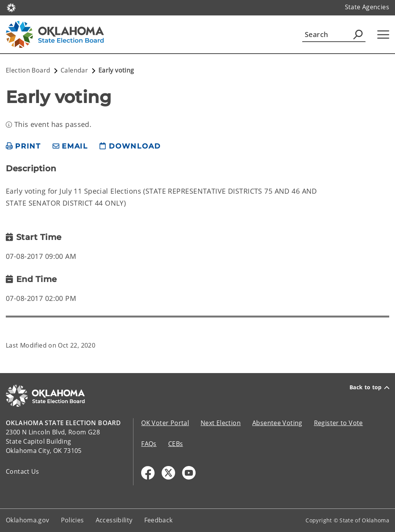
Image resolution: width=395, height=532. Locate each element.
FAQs (149, 444)
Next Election (221, 423)
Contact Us (23, 471)
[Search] (334, 34)
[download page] (130, 146)
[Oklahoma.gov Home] (11, 7)
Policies (73, 520)
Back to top (369, 387)
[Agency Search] (358, 34)
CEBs (176, 444)
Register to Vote (338, 423)
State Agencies (367, 7)
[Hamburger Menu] (383, 35)
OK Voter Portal (165, 423)
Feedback (159, 520)
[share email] (70, 146)
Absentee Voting (277, 423)
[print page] (23, 146)
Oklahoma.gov (28, 520)
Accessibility (114, 520)
